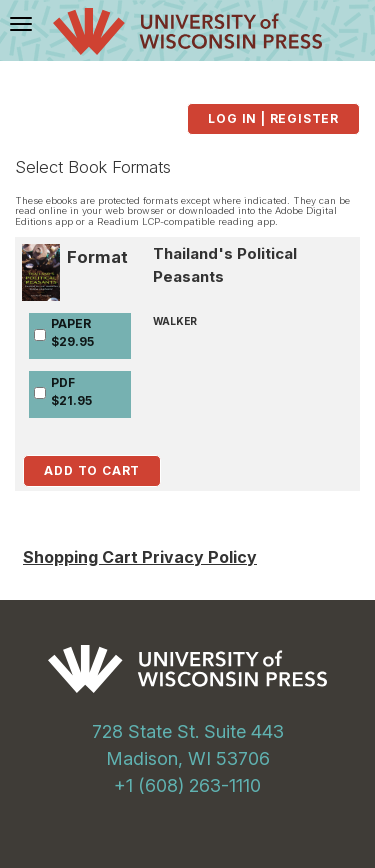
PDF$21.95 (71, 391)
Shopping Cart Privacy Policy (140, 557)
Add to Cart (92, 470)
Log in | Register (273, 118)
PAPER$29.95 (72, 332)
